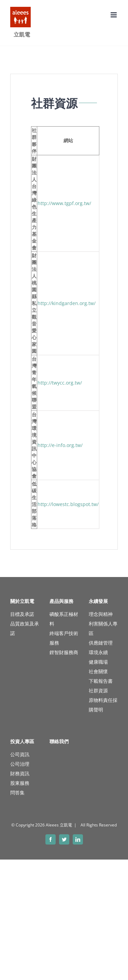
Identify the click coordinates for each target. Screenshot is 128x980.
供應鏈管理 (101, 643)
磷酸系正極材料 (64, 619)
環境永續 (98, 652)
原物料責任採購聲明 (103, 705)
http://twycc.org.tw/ (60, 383)
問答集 (17, 792)
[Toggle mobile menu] (114, 15)
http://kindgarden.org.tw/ (67, 303)
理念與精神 (101, 614)
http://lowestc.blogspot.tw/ (68, 504)
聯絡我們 (59, 741)
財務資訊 (20, 773)
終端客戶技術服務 (64, 638)
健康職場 (98, 662)
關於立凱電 (22, 601)
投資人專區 (22, 741)
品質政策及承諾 (25, 628)
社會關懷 (98, 671)
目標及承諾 (22, 614)
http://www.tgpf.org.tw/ (64, 203)
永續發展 (98, 601)
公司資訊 (20, 754)
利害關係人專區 (103, 628)
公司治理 (20, 764)
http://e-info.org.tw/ (60, 445)
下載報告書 (101, 681)
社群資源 (98, 690)
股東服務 (20, 783)
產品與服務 (61, 601)
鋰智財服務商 (64, 652)
